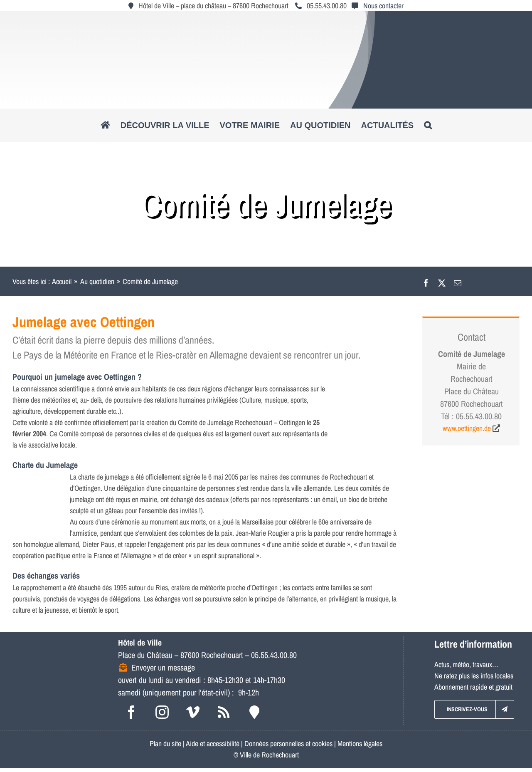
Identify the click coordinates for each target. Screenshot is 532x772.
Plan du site (165, 744)
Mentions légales (360, 744)
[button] (428, 125)
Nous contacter (383, 6)
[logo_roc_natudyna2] (266, 18)
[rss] (224, 712)
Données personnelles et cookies (288, 744)
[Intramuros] (254, 712)
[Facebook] (426, 281)
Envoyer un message (163, 667)
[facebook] (131, 712)
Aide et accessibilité (213, 744)
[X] (442, 281)
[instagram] (162, 712)
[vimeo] (193, 712)
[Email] (458, 281)
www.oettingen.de (467, 428)
